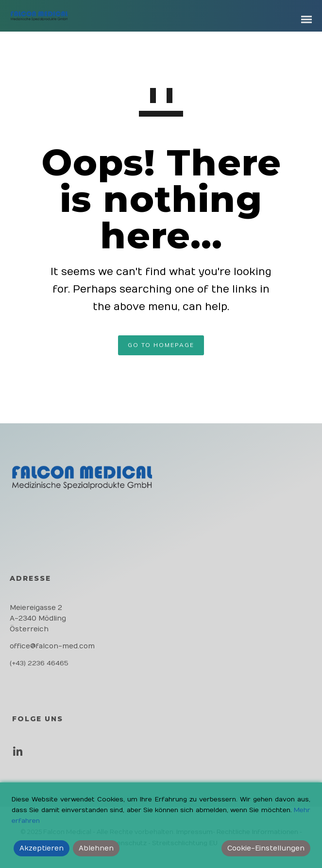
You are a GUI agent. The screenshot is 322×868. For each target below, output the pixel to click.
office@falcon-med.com (52, 646)
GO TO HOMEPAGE (161, 345)
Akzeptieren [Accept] (42, 848)
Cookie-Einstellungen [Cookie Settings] (266, 848)
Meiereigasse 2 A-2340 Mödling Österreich (38, 618)
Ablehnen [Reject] (96, 848)
